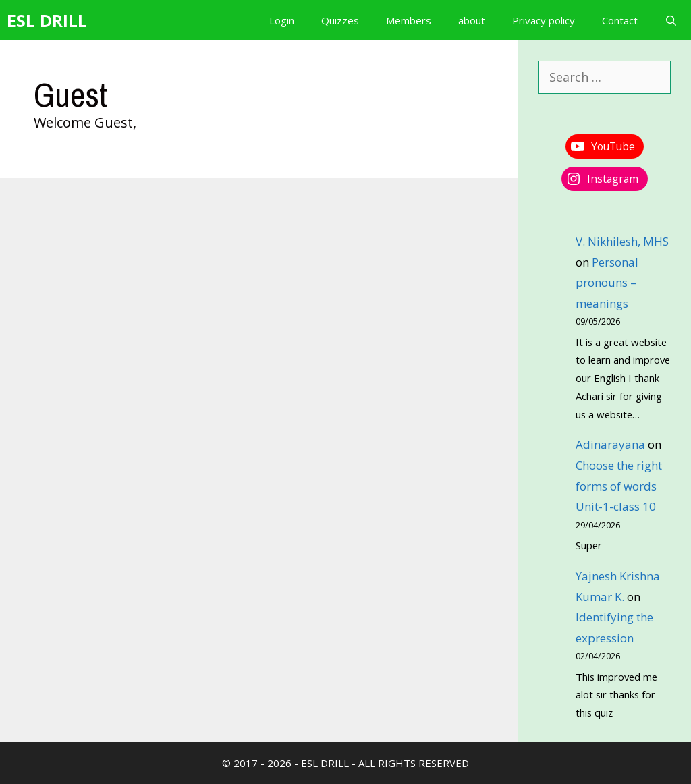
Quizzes (340, 20)
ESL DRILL (47, 20)
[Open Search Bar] (671, 20)
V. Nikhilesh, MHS (622, 241)
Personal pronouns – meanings (607, 283)
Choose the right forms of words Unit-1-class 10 (619, 486)
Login (282, 20)
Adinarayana (610, 444)
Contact (620, 20)
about (472, 20)
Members (409, 20)
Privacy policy (544, 20)
